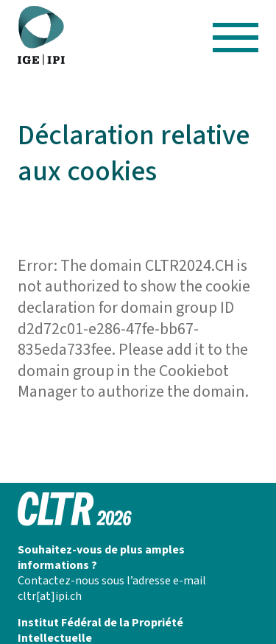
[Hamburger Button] (236, 35)
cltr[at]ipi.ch (50, 596)
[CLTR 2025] (41, 36)
